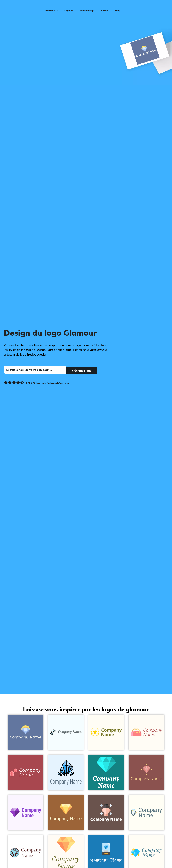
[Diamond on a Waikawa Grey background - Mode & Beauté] (26, 732)
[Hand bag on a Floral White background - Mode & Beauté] (146, 732)
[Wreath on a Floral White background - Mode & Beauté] (106, 732)
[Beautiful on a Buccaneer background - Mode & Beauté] (106, 813)
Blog (116, 7)
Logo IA (67, 7)
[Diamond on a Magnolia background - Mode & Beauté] (26, 813)
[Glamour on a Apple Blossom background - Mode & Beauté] (26, 772)
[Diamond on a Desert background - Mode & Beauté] (66, 813)
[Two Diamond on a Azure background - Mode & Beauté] (66, 732)
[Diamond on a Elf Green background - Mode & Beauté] (106, 772)
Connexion (161, 7)
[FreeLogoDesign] (20, 7)
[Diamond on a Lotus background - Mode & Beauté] (146, 772)
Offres (103, 7)
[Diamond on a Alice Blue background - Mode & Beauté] (66, 772)
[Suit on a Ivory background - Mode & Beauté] (146, 813)
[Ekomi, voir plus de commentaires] (37, 383)
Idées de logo (86, 7)
